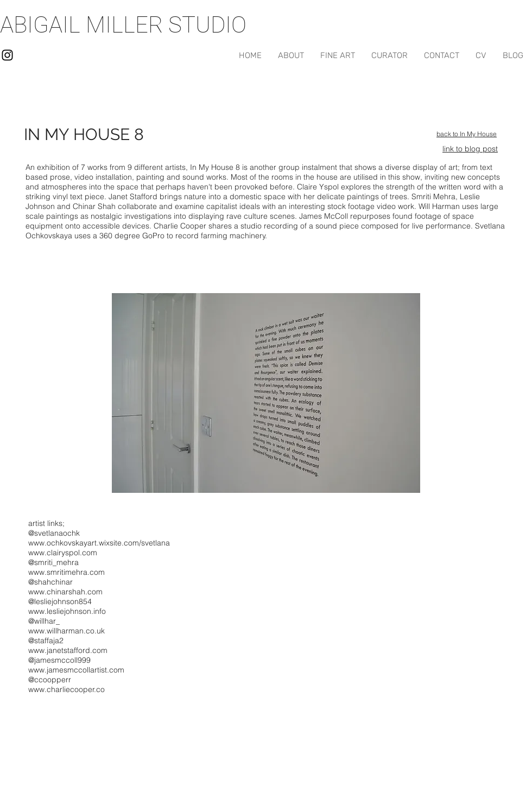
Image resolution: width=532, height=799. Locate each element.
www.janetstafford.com (68, 650)
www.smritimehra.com (66, 572)
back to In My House (467, 134)
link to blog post (470, 149)
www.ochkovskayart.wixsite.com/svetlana (99, 543)
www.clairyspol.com (63, 553)
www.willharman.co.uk (66, 631)
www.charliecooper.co (66, 689)
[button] (266, 393)
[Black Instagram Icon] (7, 55)
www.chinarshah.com (65, 592)
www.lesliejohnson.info (67, 611)
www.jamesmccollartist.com (76, 670)
